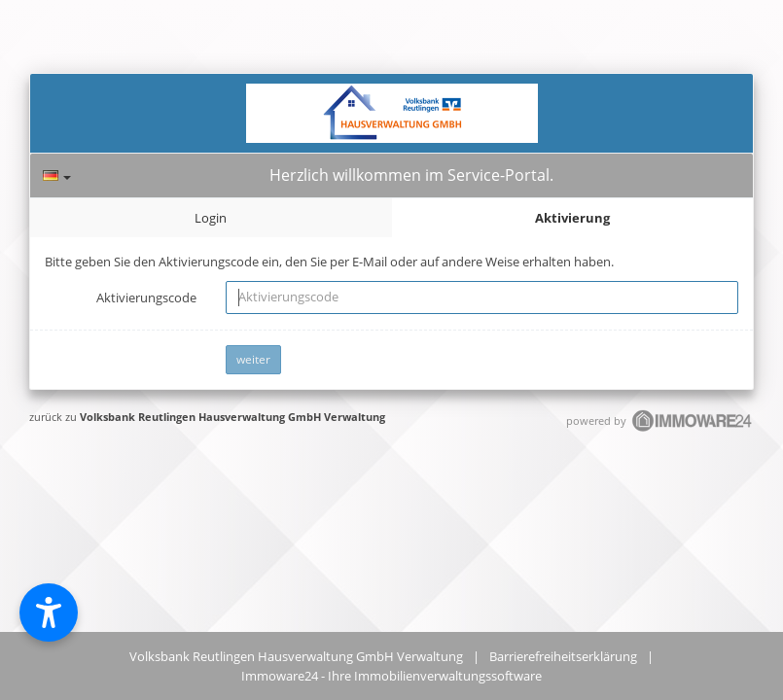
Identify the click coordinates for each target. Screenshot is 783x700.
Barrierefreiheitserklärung (563, 656)
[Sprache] (57, 175)
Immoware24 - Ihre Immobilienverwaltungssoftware (391, 676)
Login (211, 218)
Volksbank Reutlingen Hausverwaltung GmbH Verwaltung (232, 417)
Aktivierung (572, 218)
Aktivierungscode (146, 297)
